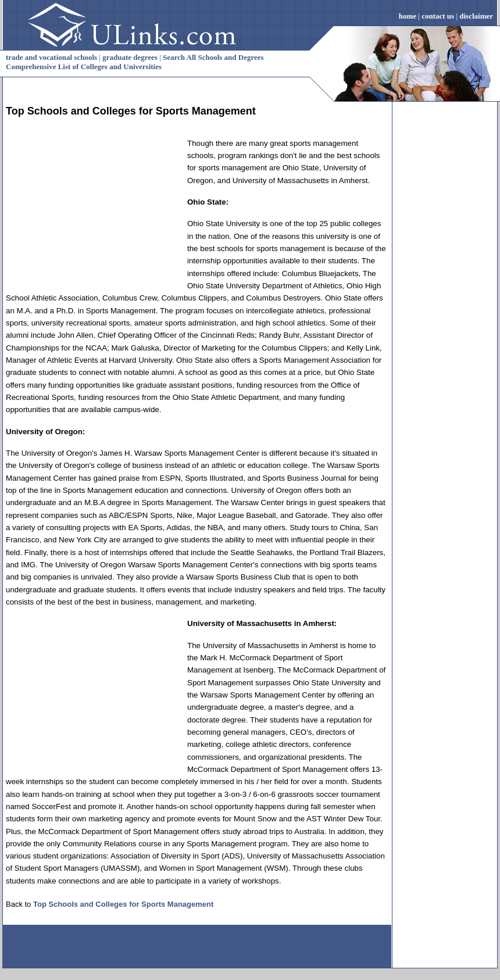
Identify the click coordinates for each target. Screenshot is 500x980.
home (408, 16)
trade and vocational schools (51, 57)
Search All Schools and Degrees (213, 57)
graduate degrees (130, 57)
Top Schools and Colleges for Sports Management (123, 904)
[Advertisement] (93, 210)
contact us (438, 16)
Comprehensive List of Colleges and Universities (84, 67)
